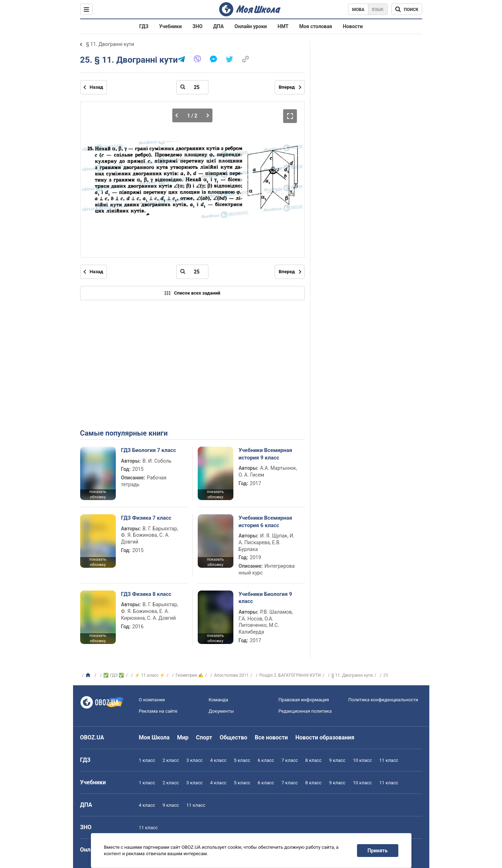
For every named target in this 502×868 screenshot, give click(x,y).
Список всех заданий (192, 293)
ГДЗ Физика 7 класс (146, 518)
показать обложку (98, 494)
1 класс (147, 760)
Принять (377, 851)
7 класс (290, 760)
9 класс (337, 760)
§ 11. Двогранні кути (110, 44)
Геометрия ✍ (190, 675)
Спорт (204, 737)
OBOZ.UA (92, 737)
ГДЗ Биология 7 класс (149, 450)
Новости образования (325, 737)
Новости (353, 26)
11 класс (389, 760)
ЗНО (197, 26)
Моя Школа (154, 737)
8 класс (314, 760)
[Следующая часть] (206, 115)
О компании (152, 700)
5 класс (242, 760)
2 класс (171, 760)
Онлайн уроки (251, 26)
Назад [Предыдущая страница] (97, 87)
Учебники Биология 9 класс (265, 598)
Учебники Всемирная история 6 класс (266, 521)
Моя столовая (316, 26)
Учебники (171, 26)
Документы (221, 711)
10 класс (362, 760)
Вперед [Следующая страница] (287, 87)
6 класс (266, 760)
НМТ (283, 26)
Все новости (271, 737)
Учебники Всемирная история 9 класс (266, 454)
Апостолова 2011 (231, 675)
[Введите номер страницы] (192, 87)
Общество (233, 737)
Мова (358, 10)
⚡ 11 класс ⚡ (150, 675)
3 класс (195, 760)
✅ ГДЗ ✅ (114, 675)
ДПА (218, 26)
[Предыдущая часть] (179, 115)
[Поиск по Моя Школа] (407, 9)
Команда (219, 700)
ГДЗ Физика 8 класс (146, 594)
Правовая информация (304, 700)
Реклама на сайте (158, 711)
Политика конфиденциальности (383, 700)
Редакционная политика (305, 711)
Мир (183, 737)
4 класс (218, 760)
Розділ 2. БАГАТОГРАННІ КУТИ (290, 675)
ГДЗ (144, 26)
